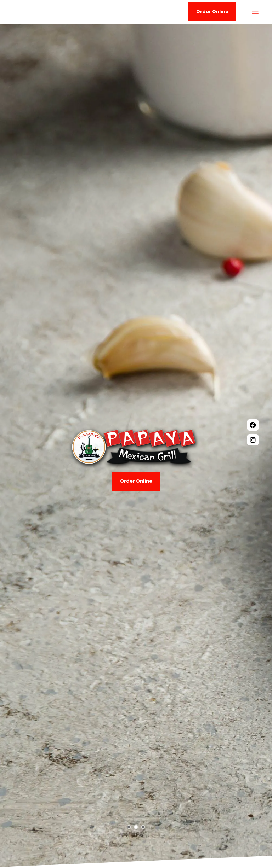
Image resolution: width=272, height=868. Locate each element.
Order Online (136, 481)
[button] (129, 827)
